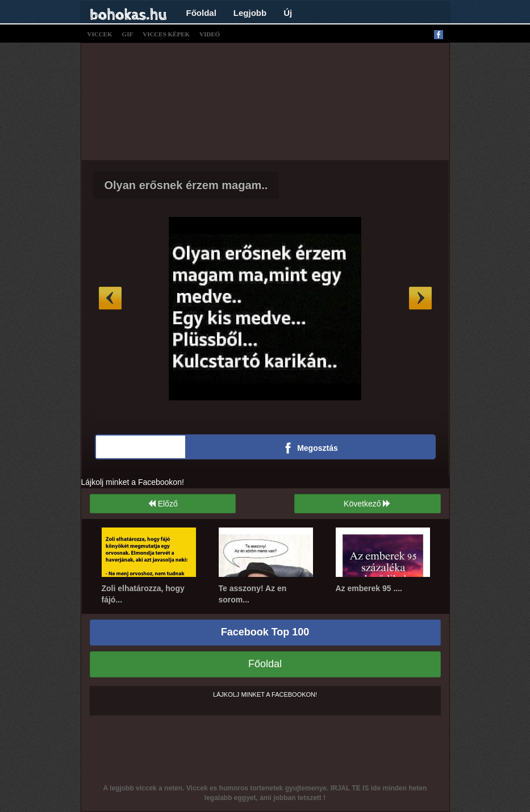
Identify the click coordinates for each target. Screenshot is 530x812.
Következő (367, 504)
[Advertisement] (294, 100)
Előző (163, 504)
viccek (100, 34)
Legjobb (250, 13)
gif (128, 34)
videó (210, 34)
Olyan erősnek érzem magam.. (186, 185)
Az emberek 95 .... (369, 588)
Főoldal (201, 13)
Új (288, 13)
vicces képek (166, 34)
